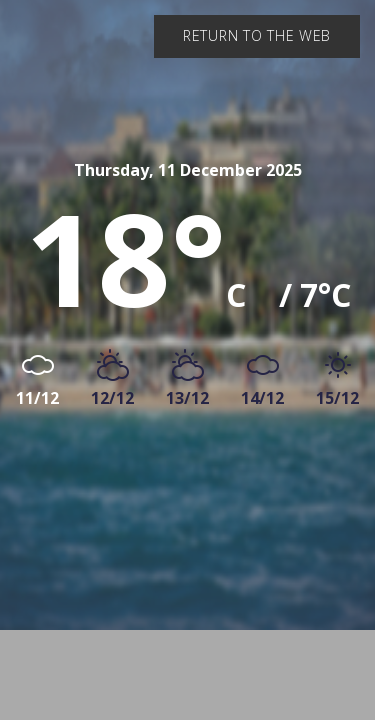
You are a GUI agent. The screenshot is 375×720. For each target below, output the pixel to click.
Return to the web (257, 35)
